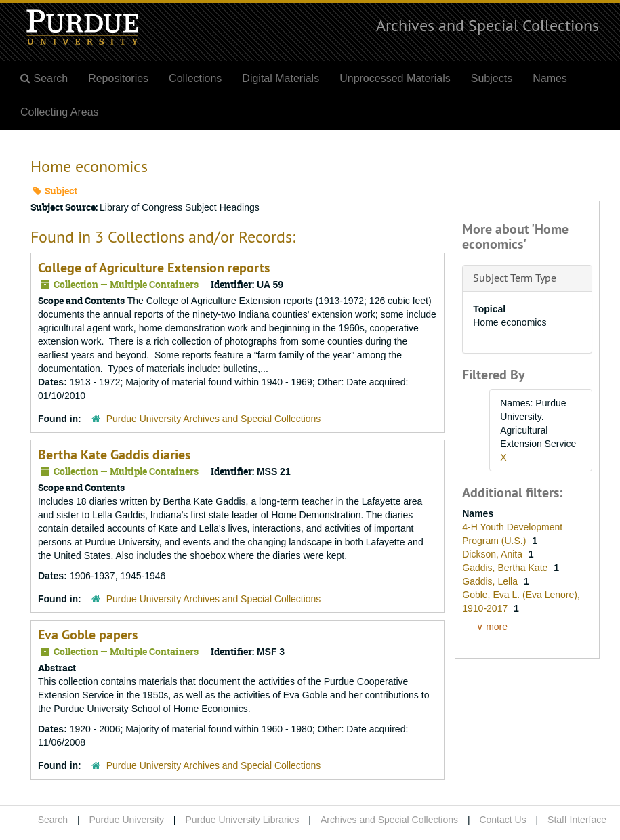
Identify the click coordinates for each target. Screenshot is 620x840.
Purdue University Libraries (242, 820)
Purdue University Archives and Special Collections (214, 419)
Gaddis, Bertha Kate (506, 568)
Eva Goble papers (88, 635)
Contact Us (502, 820)
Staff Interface (577, 820)
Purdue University (126, 820)
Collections (195, 78)
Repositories (118, 78)
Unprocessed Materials (395, 78)
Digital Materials (281, 78)
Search (53, 820)
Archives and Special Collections (488, 25)
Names (550, 78)
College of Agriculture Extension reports (154, 268)
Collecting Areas (60, 112)
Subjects (492, 78)
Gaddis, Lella (491, 581)
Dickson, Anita (494, 554)
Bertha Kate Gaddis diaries (114, 455)
